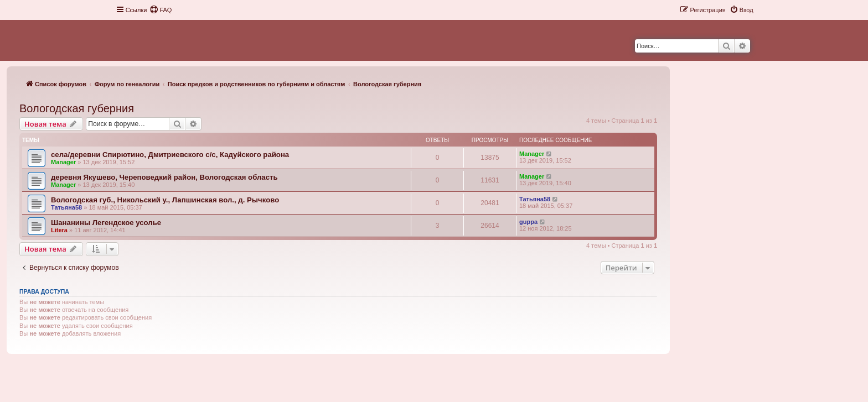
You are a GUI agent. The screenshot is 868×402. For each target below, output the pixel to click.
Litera (59, 230)
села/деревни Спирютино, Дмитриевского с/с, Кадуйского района (170, 155)
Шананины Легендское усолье (106, 223)
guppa (528, 222)
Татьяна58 (66, 207)
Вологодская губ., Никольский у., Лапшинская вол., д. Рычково (165, 200)
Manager (63, 162)
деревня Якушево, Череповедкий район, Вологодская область (164, 177)
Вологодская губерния (77, 108)
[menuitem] (161, 10)
